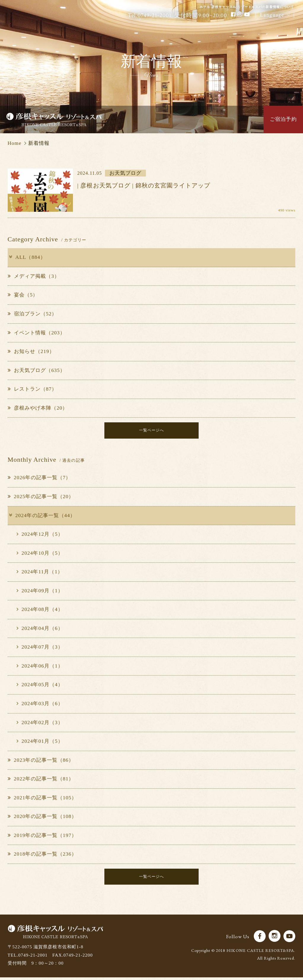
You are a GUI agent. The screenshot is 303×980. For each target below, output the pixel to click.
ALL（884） (27, 257)
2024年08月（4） (40, 611)
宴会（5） (23, 295)
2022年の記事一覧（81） (41, 780)
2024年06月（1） (40, 667)
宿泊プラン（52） (32, 314)
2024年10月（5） (40, 554)
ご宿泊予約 (283, 119)
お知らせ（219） (31, 351)
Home (15, 143)
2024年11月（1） (40, 573)
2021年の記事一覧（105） (42, 799)
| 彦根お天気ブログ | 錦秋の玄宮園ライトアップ (144, 186)
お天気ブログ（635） (37, 370)
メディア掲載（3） (34, 276)
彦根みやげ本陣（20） (38, 408)
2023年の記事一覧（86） (41, 761)
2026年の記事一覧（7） (39, 479)
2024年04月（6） (40, 629)
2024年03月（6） (40, 705)
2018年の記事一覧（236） (42, 855)
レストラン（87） (32, 389)
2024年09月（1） (40, 592)
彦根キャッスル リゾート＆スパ (54, 120)
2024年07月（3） (40, 648)
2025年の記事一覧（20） (41, 498)
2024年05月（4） (40, 686)
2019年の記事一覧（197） (42, 837)
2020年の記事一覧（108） (42, 818)
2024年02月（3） (40, 724)
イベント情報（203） (37, 333)
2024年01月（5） (40, 742)
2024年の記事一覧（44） (42, 517)
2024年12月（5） (40, 535)
